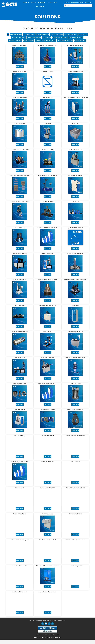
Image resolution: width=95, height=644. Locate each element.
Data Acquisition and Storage (40, 45)
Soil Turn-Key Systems (79, 35)
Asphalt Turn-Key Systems (30, 38)
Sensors (80, 41)
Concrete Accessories (57, 45)
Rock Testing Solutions (18, 35)
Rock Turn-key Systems (64, 35)
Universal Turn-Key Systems (68, 41)
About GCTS (32, 625)
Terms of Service (62, 625)
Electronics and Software (37, 41)
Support (49, 625)
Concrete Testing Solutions (20, 41)
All (9, 35)
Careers (55, 625)
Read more (20, 71)
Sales (45, 625)
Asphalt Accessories (52, 41)
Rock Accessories (15, 38)
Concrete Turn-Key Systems (76, 38)
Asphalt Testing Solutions (48, 35)
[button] (43, 628)
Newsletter (39, 625)
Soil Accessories (61, 38)
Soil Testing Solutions (33, 35)
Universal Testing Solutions (47, 38)
